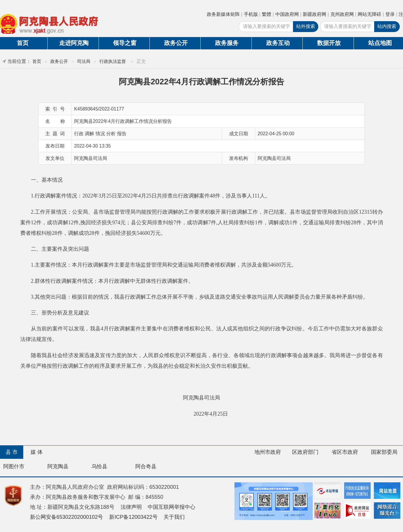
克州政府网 (342, 14)
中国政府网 (287, 14)
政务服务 (227, 43)
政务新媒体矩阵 (223, 14)
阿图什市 (14, 466)
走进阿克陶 (74, 43)
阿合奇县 (146, 466)
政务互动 (278, 43)
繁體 (267, 14)
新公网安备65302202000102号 (67, 517)
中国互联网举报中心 (171, 507)
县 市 (12, 452)
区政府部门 (305, 452)
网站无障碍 (369, 14)
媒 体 (37, 452)
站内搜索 (387, 26)
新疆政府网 (314, 14)
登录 (390, 14)
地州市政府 (268, 452)
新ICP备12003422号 (133, 517)
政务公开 (176, 43)
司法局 (84, 61)
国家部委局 (384, 452)
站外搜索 (306, 26)
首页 (37, 61)
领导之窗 (125, 43)
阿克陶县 (58, 466)
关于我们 (174, 517)
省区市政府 (345, 452)
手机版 (251, 14)
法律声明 (131, 507)
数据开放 (329, 43)
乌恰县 (99, 466)
